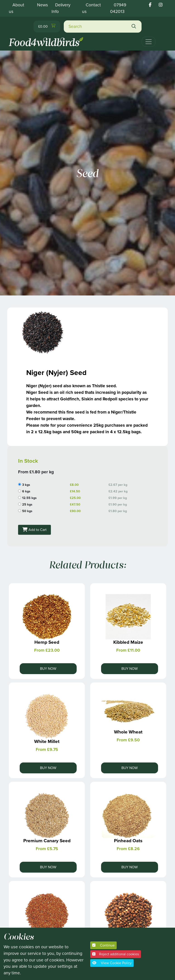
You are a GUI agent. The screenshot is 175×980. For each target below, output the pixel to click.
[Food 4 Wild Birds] (47, 40)
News (43, 5)
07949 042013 (118, 8)
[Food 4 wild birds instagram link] (161, 5)
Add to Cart (34, 530)
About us (17, 8)
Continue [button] (103, 945)
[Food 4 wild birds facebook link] (150, 5)
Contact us (91, 8)
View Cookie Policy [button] (112, 963)
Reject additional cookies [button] (116, 954)
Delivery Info (61, 8)
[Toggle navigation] (149, 42)
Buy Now (48, 669)
